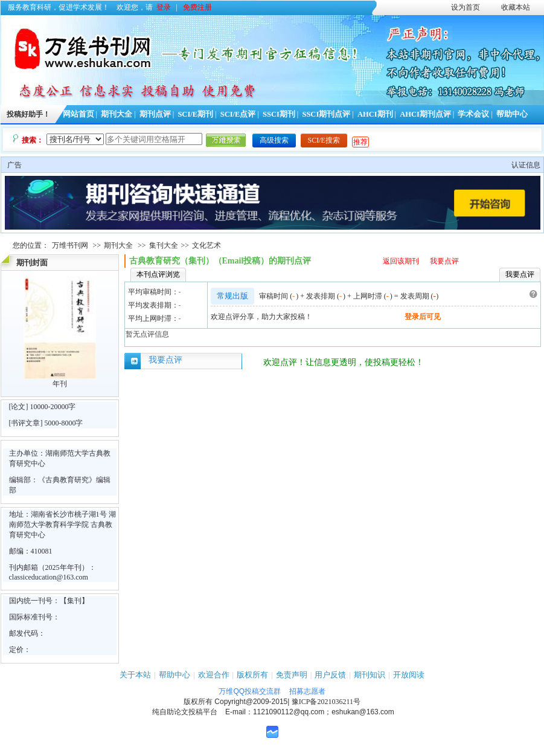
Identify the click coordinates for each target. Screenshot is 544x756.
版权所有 (252, 675)
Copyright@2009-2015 (251, 702)
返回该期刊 (401, 261)
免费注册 (197, 7)
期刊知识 (370, 675)
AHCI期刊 (375, 114)
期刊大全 (117, 114)
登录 (164, 7)
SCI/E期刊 (195, 114)
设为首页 (466, 7)
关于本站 (135, 675)
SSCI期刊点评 (326, 114)
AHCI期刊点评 (425, 114)
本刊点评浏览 (158, 274)
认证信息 (526, 165)
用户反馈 (330, 675)
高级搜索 (274, 140)
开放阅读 (409, 675)
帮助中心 (512, 114)
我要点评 (444, 261)
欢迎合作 (214, 675)
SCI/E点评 (238, 114)
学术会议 (473, 114)
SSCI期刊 (279, 114)
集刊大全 (164, 245)
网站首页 (78, 114)
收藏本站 (516, 7)
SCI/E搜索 (324, 140)
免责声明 (292, 675)
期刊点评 (155, 114)
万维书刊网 (70, 245)
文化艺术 (206, 245)
